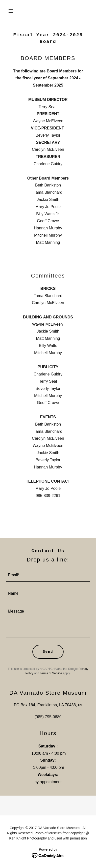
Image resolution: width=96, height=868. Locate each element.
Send (48, 652)
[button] (12, 11)
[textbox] (48, 575)
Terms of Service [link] (51, 673)
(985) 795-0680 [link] (48, 717)
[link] (48, 855)
